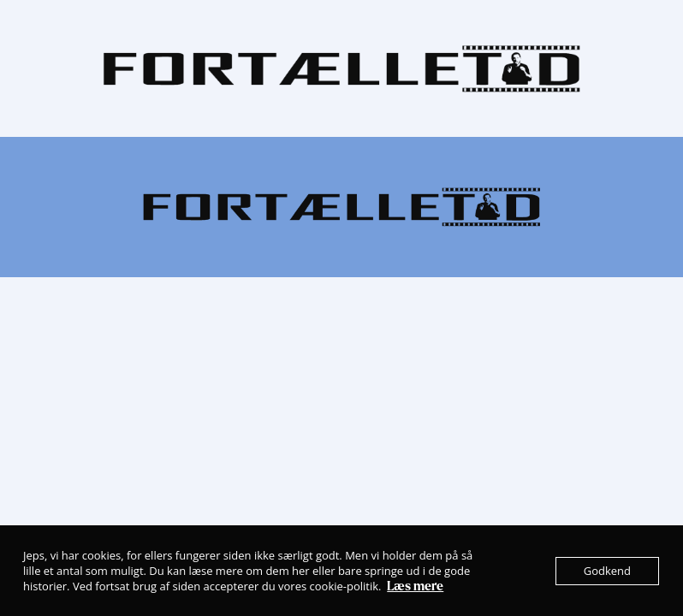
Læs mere (415, 586)
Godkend (607, 571)
